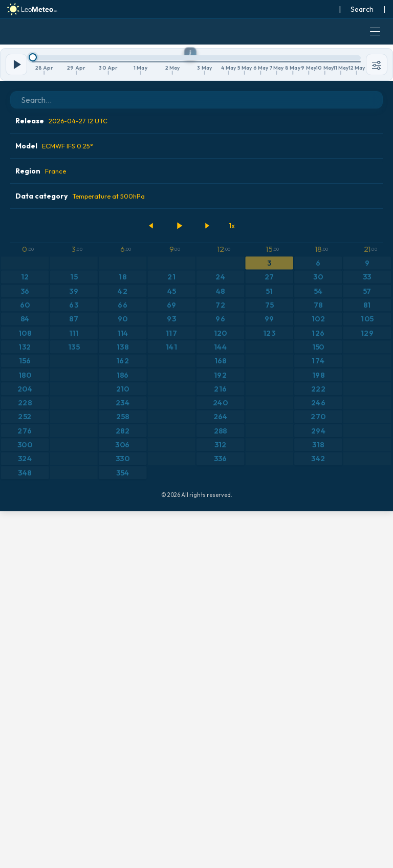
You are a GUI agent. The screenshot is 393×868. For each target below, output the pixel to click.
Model (54, 503)
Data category (80, 553)
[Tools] (377, 421)
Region (41, 528)
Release (61, 478)
